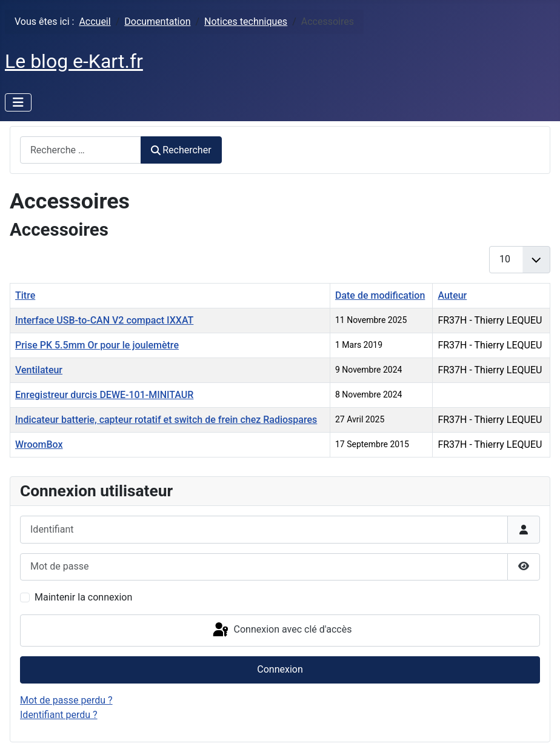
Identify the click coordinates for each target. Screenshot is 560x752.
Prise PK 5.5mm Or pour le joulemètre (97, 345)
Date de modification (380, 295)
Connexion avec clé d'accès (282, 630)
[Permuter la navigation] (18, 102)
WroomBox (39, 444)
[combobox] (81, 150)
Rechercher (181, 150)
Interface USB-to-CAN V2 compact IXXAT (104, 320)
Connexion (280, 669)
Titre (25, 295)
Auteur (452, 295)
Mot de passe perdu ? (66, 700)
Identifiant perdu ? (59, 715)
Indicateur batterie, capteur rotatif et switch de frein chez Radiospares (166, 420)
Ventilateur (39, 370)
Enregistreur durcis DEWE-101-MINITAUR (104, 395)
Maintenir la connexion (83, 597)
